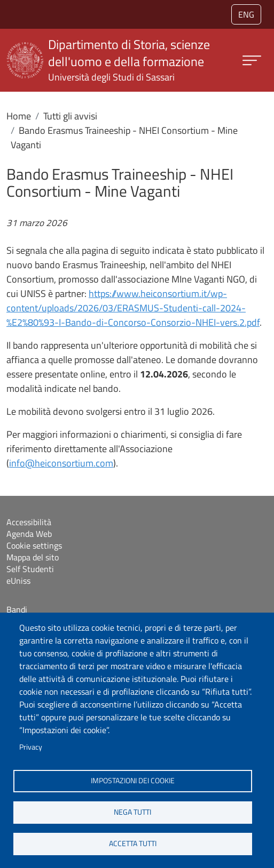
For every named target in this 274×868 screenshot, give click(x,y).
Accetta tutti (133, 843)
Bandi (17, 609)
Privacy (31, 747)
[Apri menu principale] (252, 61)
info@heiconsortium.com (61, 463)
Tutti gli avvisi (70, 116)
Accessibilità (29, 522)
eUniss (18, 581)
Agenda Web (29, 534)
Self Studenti (30, 569)
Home (19, 116)
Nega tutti (132, 812)
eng (246, 14)
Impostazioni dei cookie (133, 781)
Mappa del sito (33, 557)
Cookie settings (34, 545)
